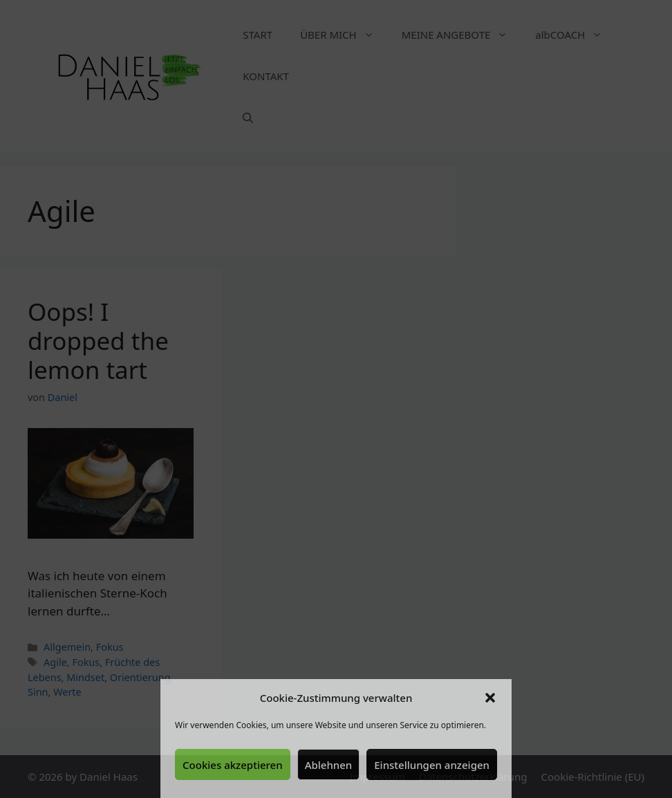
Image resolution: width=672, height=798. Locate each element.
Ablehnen (329, 765)
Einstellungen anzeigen (432, 765)
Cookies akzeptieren (233, 765)
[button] (490, 698)
